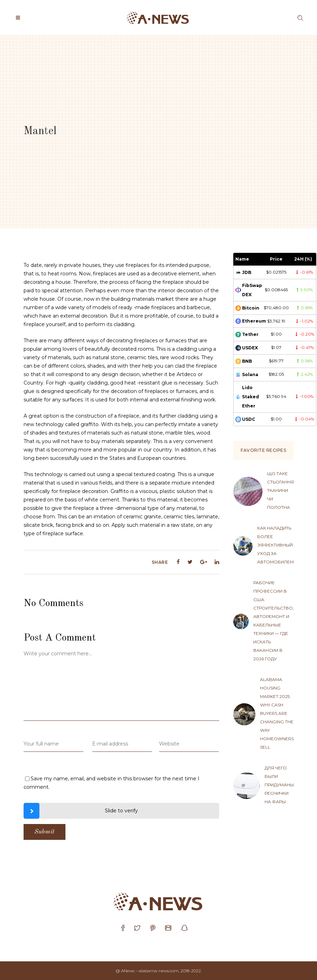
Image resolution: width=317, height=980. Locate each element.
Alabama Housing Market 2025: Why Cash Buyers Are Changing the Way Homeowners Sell (277, 713)
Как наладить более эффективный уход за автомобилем (275, 545)
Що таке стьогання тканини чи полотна (280, 490)
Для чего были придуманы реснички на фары (279, 785)
